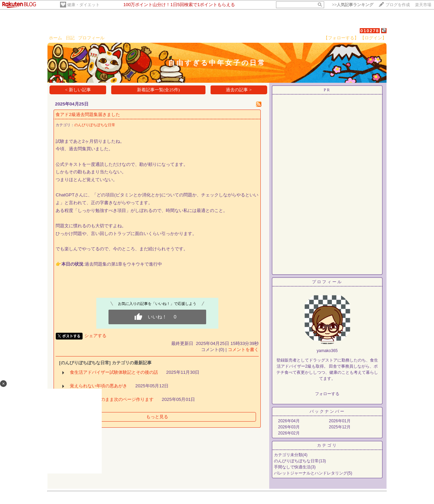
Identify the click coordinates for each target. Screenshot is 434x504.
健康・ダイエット (83, 5)
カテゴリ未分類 (288, 455)
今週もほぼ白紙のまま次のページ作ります (112, 399)
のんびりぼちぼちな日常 (95, 125)
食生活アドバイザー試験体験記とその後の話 (114, 372)
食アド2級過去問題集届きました (88, 114)
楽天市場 (423, 5)
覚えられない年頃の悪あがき (98, 386)
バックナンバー (327, 411)
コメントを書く (243, 350)
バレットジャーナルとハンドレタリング (311, 473)
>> (353, 5)
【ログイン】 (373, 38)
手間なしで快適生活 (292, 467)
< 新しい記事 (78, 90)
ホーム (55, 38)
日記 (70, 38)
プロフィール (91, 38)
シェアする (95, 336)
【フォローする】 (341, 38)
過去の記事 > (239, 90)
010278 (370, 31)
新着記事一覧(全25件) (158, 90)
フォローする (327, 394)
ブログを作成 (398, 5)
